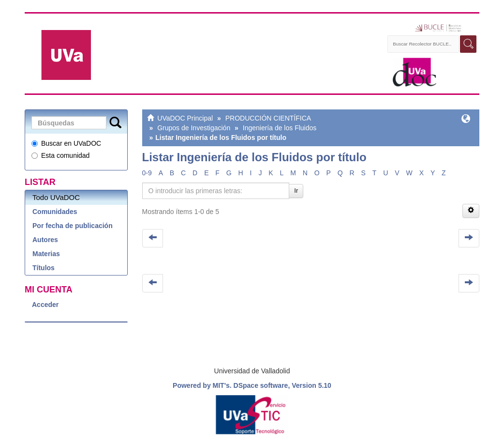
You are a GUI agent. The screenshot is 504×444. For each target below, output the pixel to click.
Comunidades (55, 212)
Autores (45, 240)
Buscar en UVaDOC (66, 143)
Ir (296, 191)
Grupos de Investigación (194, 128)
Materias (46, 254)
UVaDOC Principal (185, 118)
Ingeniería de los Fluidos (280, 128)
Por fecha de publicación (73, 226)
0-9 (147, 173)
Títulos (44, 268)
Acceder (45, 305)
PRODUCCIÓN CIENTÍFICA (268, 118)
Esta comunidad (60, 155)
